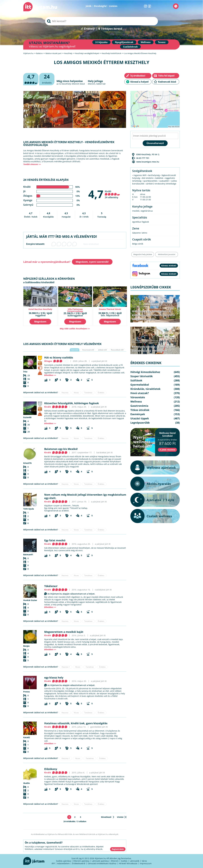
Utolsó (120, 817)
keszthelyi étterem (71, 84)
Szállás (124, 861)
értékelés (47, 79)
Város (144, 861)
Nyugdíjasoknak (124, 42)
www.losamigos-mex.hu (148, 162)
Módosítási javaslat (167, 254)
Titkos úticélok (140, 410)
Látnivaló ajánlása (100, 861)
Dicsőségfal (100, 6)
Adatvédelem (63, 863)
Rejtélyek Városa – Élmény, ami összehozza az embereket (154, 349)
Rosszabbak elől (117, 350)
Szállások (136, 380)
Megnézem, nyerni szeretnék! (92, 262)
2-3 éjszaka (101, 42)
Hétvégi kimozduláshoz (162, 303)
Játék (89, 6)
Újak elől (75, 350)
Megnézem (40, 322)
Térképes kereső (112, 29)
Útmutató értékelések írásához (102, 863)
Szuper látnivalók (139, 305)
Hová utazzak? (140, 393)
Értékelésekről (79, 863)
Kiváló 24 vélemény (112, 194)
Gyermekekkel (140, 385)
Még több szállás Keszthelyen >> (75, 329)
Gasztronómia (139, 406)
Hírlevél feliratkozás (128, 863)
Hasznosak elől (88, 350)
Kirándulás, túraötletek (158, 305)
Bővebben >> (50, 375)
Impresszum (146, 863)
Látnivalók (135, 861)
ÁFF (53, 863)
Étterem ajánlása (81, 861)
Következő (106, 817)
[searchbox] (101, 21)
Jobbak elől (102, 350)
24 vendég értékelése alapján (46, 180)
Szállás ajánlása (64, 861)
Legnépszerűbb (138, 307)
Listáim (113, 6)
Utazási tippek (140, 418)
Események (138, 414)
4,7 (96, 194)
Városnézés (138, 397)
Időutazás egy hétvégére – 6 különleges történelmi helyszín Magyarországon (153, 315)
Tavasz (162, 42)
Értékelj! (89, 29)
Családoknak (130, 47)
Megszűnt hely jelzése (143, 254)
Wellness (146, 42)
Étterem (115, 861)
